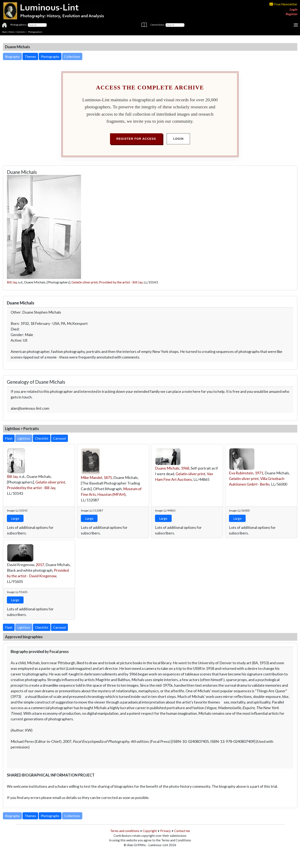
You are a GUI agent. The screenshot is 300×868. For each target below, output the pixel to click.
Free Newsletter (283, 4)
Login (293, 9)
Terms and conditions (125, 831)
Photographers (35, 32)
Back (5, 32)
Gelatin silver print (85, 282)
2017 (40, 565)
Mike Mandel (91, 477)
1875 (108, 477)
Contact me (182, 831)
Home (11, 32)
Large (15, 518)
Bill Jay (12, 282)
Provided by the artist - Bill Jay (121, 282)
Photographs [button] (50, 56)
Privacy (166, 831)
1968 (185, 468)
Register (291, 14)
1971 (259, 473)
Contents (21, 32)
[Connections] (175, 25)
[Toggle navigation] (296, 25)
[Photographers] (37, 25)
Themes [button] (30, 56)
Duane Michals (167, 468)
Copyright (150, 831)
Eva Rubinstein (241, 473)
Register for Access (136, 139)
